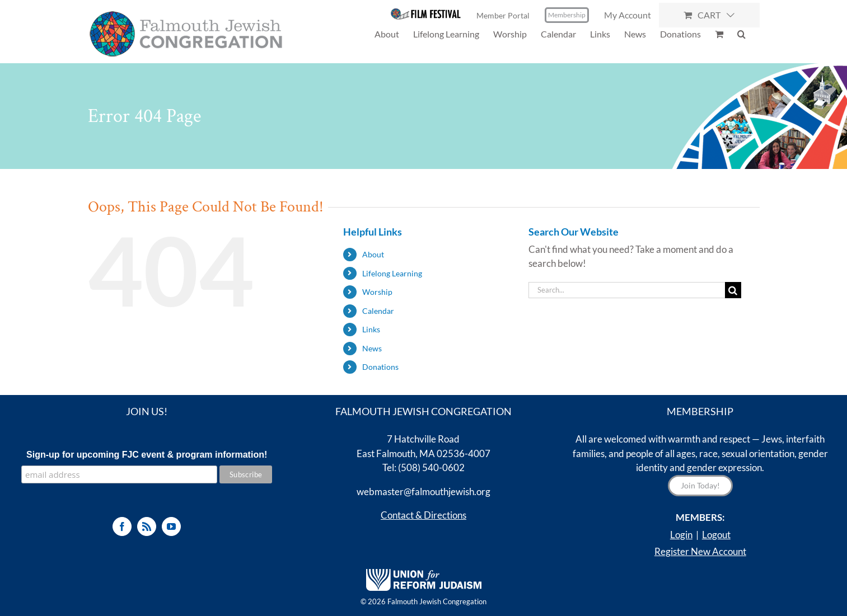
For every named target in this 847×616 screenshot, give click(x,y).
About (373, 254)
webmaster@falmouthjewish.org (423, 492)
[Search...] (627, 290)
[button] (741, 34)
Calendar (378, 311)
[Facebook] (122, 526)
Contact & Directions (423, 515)
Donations (380, 367)
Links (371, 329)
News (372, 348)
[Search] (733, 290)
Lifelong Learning (392, 273)
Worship (377, 292)
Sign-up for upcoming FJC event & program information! (147, 455)
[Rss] (147, 526)
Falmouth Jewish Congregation (437, 601)
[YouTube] (171, 526)
